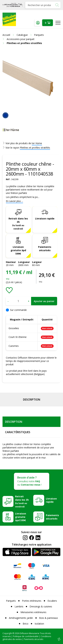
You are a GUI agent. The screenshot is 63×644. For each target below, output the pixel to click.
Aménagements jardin (21, 618)
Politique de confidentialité (26, 636)
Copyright (7, 633)
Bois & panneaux (48, 618)
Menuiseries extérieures (33, 612)
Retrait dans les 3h (18, 223)
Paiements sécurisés (45, 249)
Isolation (39, 624)
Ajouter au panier (44, 301)
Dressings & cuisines (41, 606)
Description (32, 400)
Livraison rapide (45, 219)
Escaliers (52, 601)
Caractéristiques (18, 432)
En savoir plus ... (14, 201)
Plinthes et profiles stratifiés (35, 148)
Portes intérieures (32, 601)
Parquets (11, 601)
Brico (26, 624)
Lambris (19, 606)
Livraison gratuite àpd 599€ (18, 250)
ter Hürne (37, 143)
